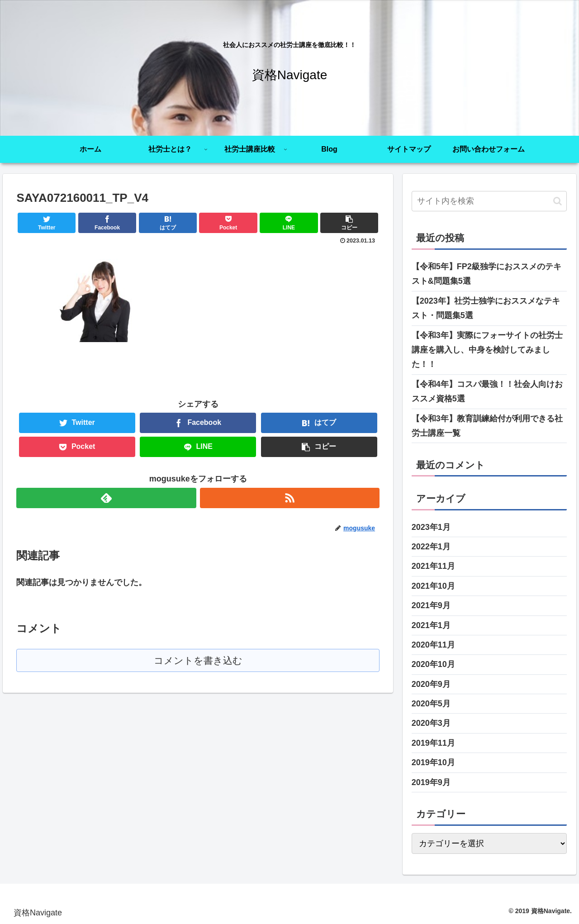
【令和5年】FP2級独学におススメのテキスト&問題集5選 (486, 274)
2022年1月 (431, 547)
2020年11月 (433, 645)
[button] (558, 201)
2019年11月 (433, 743)
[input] (489, 201)
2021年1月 (431, 625)
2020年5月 (431, 704)
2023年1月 (431, 527)
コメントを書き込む (198, 660)
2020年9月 (431, 684)
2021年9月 (431, 605)
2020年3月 (431, 723)
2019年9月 (431, 782)
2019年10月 (433, 762)
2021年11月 (433, 566)
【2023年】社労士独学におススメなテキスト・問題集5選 (486, 308)
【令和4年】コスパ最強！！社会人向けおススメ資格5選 (487, 391)
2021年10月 (433, 586)
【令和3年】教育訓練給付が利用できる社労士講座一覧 (487, 426)
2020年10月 (433, 664)
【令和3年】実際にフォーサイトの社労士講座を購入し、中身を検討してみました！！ (487, 350)
